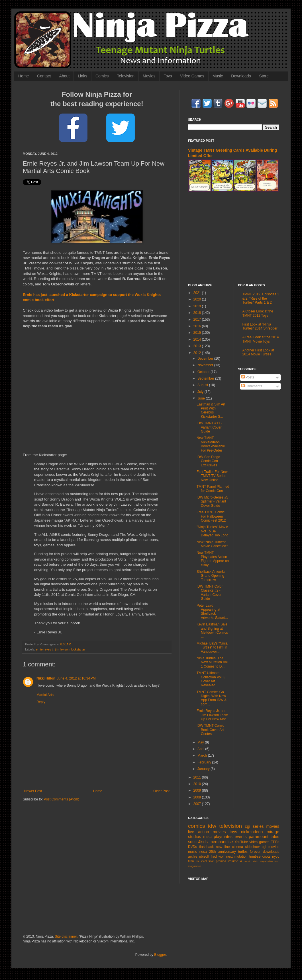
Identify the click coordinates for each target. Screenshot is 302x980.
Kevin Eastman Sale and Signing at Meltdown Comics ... (212, 630)
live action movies (207, 832)
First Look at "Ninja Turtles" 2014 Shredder (260, 326)
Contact (44, 76)
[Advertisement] (234, 238)
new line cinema (229, 847)
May (201, 742)
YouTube (241, 842)
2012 (198, 353)
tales (275, 837)
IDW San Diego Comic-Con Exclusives (208, 461)
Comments (252, 386)
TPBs (275, 842)
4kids (203, 842)
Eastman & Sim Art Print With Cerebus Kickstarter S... (211, 410)
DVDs (192, 847)
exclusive (207, 861)
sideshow (252, 847)
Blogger (160, 955)
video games (260, 842)
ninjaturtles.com (270, 861)
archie (193, 857)
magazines (195, 866)
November (206, 365)
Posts (248, 377)
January (204, 769)
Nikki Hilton (46, 678)
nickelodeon (252, 832)
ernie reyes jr (45, 649)
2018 (198, 313)
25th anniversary (223, 852)
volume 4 (235, 861)
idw (212, 826)
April (201, 749)
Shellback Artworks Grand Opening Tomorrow (211, 576)
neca (203, 852)
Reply (41, 702)
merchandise (221, 842)
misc (207, 837)
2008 (198, 797)
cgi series (254, 826)
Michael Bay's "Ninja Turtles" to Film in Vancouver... (212, 647)
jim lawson (62, 649)
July (201, 392)
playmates (223, 837)
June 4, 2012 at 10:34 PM (76, 678)
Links (82, 76)
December (206, 359)
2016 (198, 326)
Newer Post (33, 791)
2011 (198, 777)
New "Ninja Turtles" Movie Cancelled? (212, 544)
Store (264, 76)
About (65, 76)
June (202, 398)
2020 (198, 299)
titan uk (194, 861)
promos (221, 861)
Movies (149, 76)
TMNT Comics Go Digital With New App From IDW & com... (212, 698)
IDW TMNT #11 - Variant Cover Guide (209, 427)
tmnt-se (255, 857)
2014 (198, 339)
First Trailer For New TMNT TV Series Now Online (212, 476)
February (205, 762)
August (203, 385)
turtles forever (249, 852)
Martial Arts (45, 695)
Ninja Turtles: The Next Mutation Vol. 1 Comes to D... (213, 662)
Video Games (192, 76)
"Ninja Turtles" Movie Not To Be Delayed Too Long (213, 531)
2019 (198, 306)
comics (197, 826)
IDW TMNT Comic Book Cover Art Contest (210, 730)
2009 (198, 790)
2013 (198, 346)
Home (24, 76)
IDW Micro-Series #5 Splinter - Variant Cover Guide (212, 502)
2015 (198, 333)
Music (218, 76)
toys (233, 832)
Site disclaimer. (66, 936)
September (206, 378)
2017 (198, 320)
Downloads (241, 76)
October (204, 372)
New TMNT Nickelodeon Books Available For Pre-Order (211, 444)
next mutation (237, 857)
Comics (102, 76)
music (192, 852)
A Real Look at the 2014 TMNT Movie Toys (261, 339)
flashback (206, 847)
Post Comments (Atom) (61, 799)
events (240, 837)
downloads (271, 852)
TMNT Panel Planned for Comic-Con (213, 489)
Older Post (161, 791)
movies (273, 826)
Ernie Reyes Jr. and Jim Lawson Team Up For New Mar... (213, 715)
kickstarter (78, 649)
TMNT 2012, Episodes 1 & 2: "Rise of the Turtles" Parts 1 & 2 (261, 298)
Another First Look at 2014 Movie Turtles (258, 352)
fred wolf (218, 857)
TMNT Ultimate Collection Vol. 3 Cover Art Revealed (211, 679)
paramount (259, 837)
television (230, 826)
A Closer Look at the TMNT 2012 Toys (258, 313)
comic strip (251, 861)
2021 (198, 293)
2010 (198, 784)
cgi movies (271, 847)
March (203, 755)
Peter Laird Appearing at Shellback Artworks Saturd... (212, 612)
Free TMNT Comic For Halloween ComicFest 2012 (211, 516)
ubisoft (204, 857)
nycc (276, 857)
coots (267, 857)
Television (126, 76)
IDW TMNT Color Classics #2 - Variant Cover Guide (210, 593)
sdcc (192, 842)
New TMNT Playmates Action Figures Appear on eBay (213, 559)
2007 (198, 804)
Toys (168, 76)
